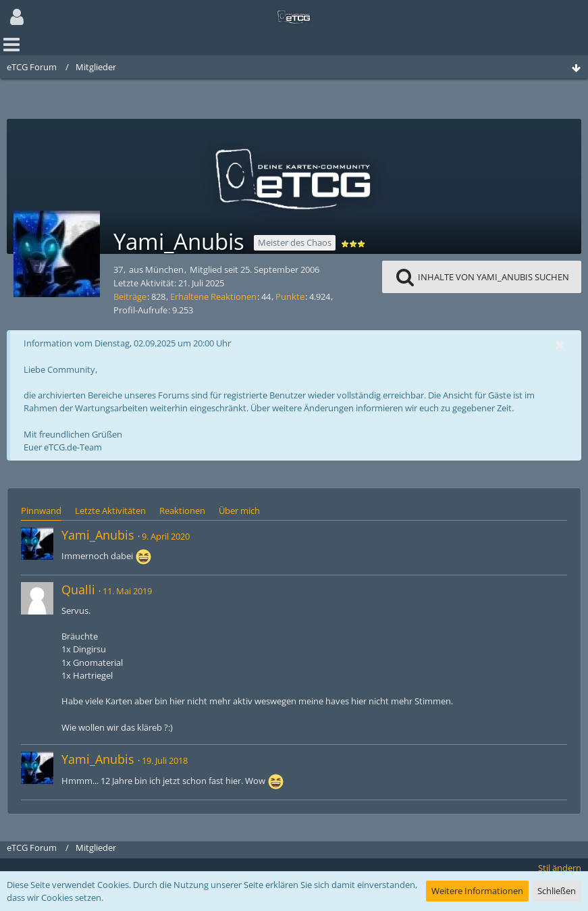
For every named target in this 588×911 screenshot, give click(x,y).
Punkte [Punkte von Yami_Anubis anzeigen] (290, 296)
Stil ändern (560, 868)
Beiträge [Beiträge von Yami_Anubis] (130, 296)
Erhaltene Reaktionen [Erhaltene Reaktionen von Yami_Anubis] (213, 296)
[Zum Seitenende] (576, 69)
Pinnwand (41, 511)
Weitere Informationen (477, 891)
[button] (17, 17)
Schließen (557, 891)
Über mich (239, 511)
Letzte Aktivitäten (110, 511)
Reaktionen (182, 511)
